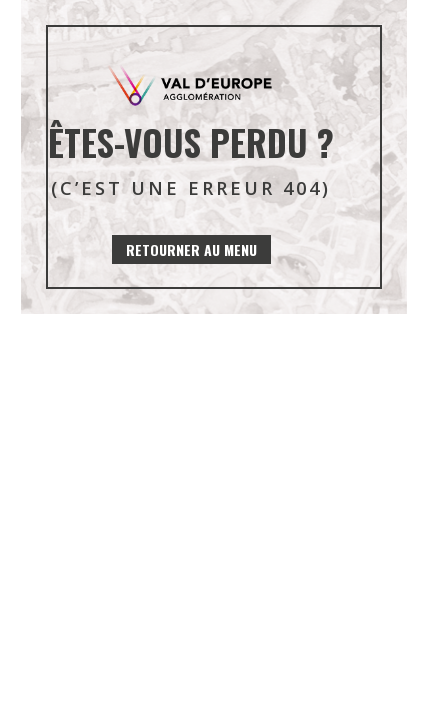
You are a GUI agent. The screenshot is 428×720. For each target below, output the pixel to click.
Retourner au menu (191, 249)
